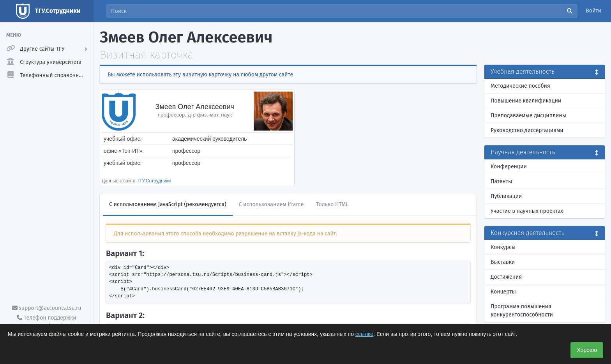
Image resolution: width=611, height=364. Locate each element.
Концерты (503, 292)
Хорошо (587, 350)
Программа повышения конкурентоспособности (522, 311)
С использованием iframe (271, 204)
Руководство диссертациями (527, 130)
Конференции (509, 167)
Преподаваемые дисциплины (528, 116)
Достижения (506, 277)
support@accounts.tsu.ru (47, 308)
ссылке (364, 334)
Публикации (506, 196)
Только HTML (332, 204)
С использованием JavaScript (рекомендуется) (168, 204)
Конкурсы (503, 247)
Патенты (501, 181)
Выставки (503, 262)
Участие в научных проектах (527, 211)
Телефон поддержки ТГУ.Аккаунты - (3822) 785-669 (46, 322)
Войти (593, 11)
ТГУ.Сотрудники (154, 181)
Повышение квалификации (526, 101)
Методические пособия (520, 86)
